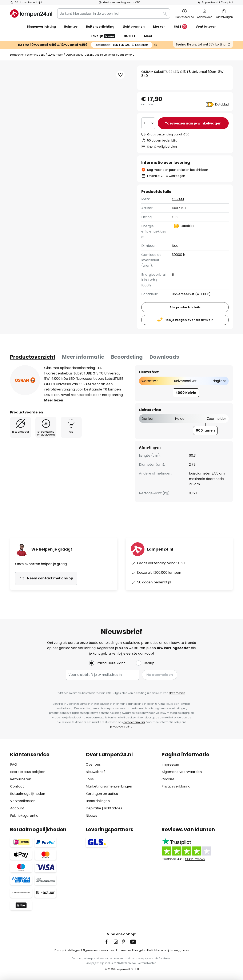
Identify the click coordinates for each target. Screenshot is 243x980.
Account (17, 808)
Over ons (93, 764)
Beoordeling (127, 357)
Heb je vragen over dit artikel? (189, 320)
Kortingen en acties (102, 794)
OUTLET (130, 36)
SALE (181, 27)
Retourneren (21, 779)
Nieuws (91, 816)
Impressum (171, 764)
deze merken (177, 693)
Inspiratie (93, 808)
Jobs (90, 779)
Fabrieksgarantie (24, 816)
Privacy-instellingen (67, 950)
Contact (17, 786)
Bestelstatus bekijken (28, 772)
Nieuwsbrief (95, 772)
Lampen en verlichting (24, 55)
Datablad (222, 104)
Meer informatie (83, 357)
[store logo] (31, 13)
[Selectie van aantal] (148, 123)
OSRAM (178, 199)
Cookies (168, 779)
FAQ (14, 764)
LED (43, 55)
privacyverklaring (121, 727)
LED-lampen (55, 55)
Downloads (164, 357)
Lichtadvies (113, 808)
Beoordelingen (98, 801)
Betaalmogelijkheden (28, 794)
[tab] (33, 357)
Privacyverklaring (176, 786)
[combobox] (114, 13)
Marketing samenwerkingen (109, 786)
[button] (120, 75)
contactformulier (134, 722)
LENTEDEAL (122, 45)
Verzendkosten (23, 801)
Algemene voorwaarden (182, 772)
